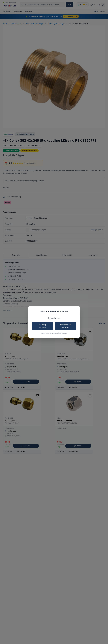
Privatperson (65, 326)
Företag (43, 326)
